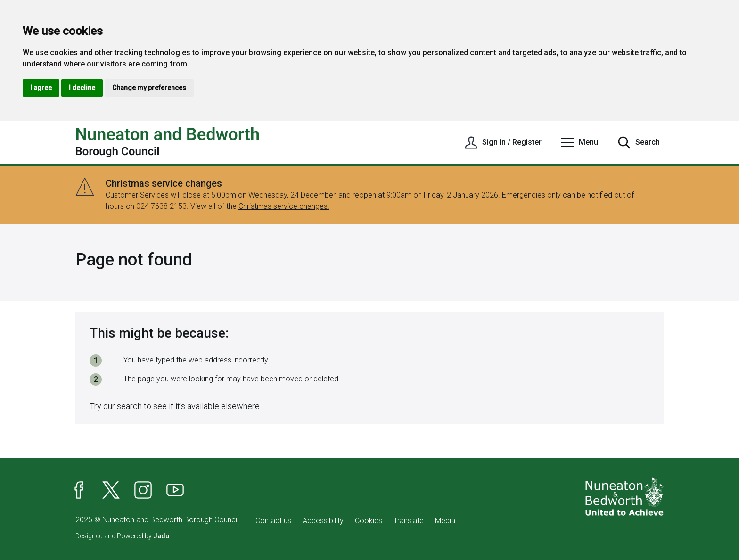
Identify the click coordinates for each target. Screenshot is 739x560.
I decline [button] (82, 88)
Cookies (369, 521)
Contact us (273, 521)
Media (445, 521)
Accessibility (323, 521)
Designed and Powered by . (123, 536)
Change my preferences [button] (149, 88)
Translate (409, 521)
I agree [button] (41, 88)
